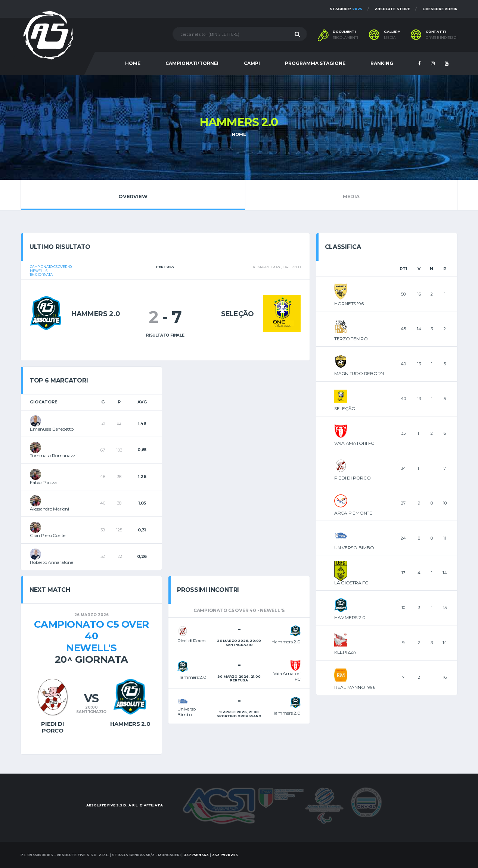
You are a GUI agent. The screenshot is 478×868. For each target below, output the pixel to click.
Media (351, 195)
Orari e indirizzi (442, 38)
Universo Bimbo (186, 711)
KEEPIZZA (345, 652)
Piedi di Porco (53, 727)
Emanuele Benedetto (52, 429)
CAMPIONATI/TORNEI (192, 63)
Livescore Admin (440, 9)
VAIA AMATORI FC (354, 443)
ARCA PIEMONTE (353, 513)
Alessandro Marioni (49, 509)
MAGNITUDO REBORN (359, 373)
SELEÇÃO (345, 408)
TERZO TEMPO (351, 339)
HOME (133, 63)
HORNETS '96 (349, 304)
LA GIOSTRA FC (351, 583)
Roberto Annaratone (52, 562)
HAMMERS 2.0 (350, 617)
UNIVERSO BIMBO (354, 548)
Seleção (237, 314)
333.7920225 (225, 855)
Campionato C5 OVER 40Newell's (91, 636)
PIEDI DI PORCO (353, 478)
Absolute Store (392, 9)
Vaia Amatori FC (287, 676)
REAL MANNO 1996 (355, 687)
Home (239, 134)
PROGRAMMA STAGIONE (315, 63)
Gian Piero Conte (48, 535)
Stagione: (346, 9)
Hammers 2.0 (96, 314)
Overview (133, 195)
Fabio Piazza (43, 482)
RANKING (382, 63)
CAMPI (252, 63)
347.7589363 (196, 855)
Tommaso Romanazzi (53, 455)
